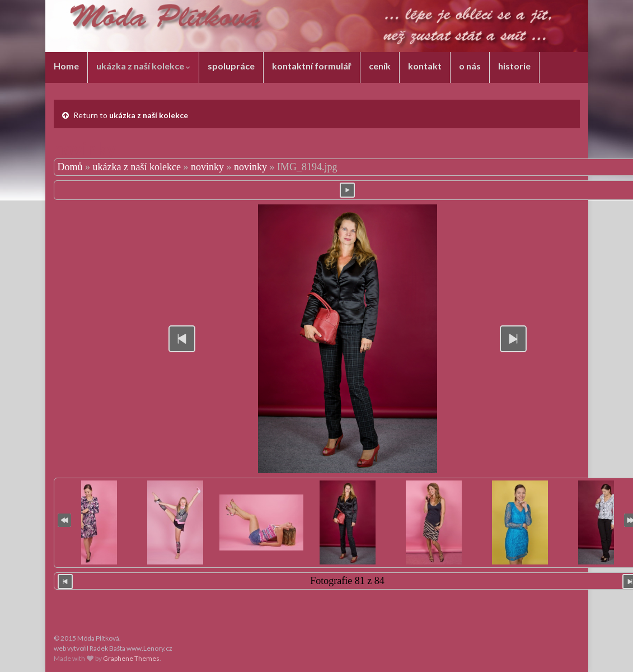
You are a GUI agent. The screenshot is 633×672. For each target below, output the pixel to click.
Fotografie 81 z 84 (347, 581)
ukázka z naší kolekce (143, 66)
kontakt (425, 66)
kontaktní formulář (312, 66)
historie (514, 66)
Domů (70, 167)
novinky (207, 167)
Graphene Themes (131, 658)
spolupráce (231, 66)
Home (66, 66)
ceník (380, 66)
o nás (470, 66)
